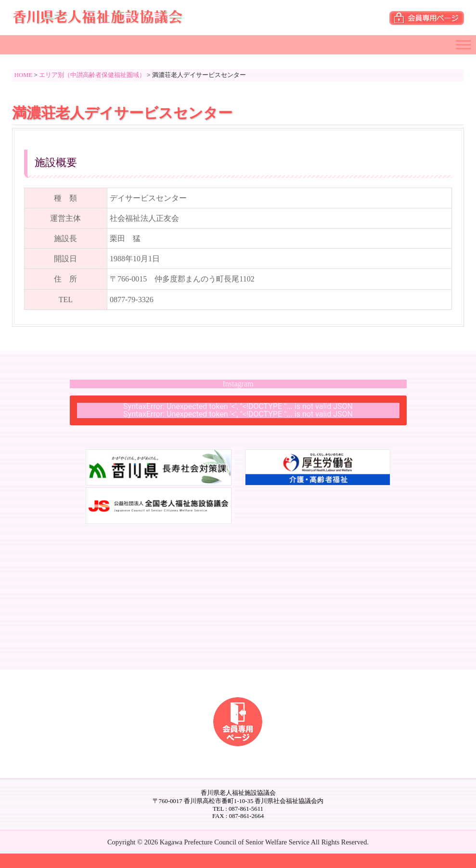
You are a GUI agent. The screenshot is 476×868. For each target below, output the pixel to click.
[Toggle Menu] (463, 45)
